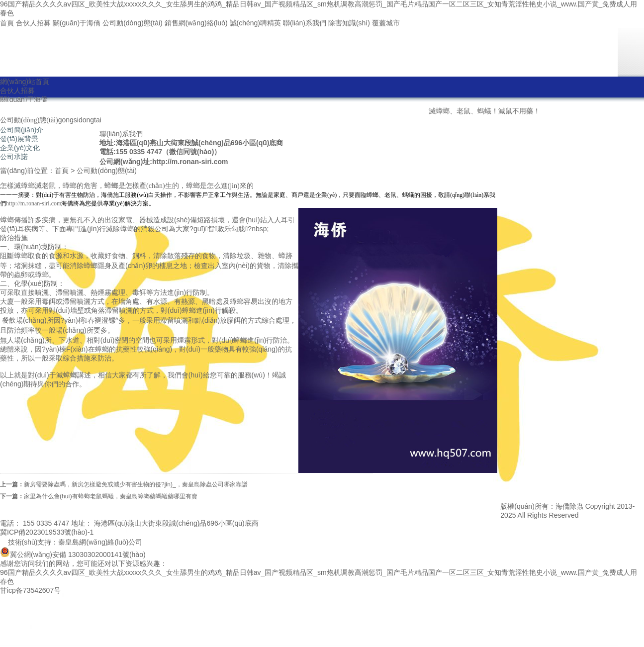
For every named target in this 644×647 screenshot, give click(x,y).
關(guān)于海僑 (77, 23)
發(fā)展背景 (19, 139)
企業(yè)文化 (20, 148)
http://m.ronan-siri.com (34, 203)
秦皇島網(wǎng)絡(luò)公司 (100, 542)
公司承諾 (14, 157)
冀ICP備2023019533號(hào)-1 (47, 532)
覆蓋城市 (386, 23)
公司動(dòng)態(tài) (133, 23)
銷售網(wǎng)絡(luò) (196, 23)
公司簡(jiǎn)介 (22, 130)
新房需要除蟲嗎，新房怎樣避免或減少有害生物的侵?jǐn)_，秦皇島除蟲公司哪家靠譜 (136, 484)
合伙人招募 (33, 23)
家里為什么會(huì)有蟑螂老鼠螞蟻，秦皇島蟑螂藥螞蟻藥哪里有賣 (111, 496)
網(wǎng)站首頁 (25, 82)
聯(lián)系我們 (305, 23)
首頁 (7, 23)
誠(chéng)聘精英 (255, 23)
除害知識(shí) (349, 23)
